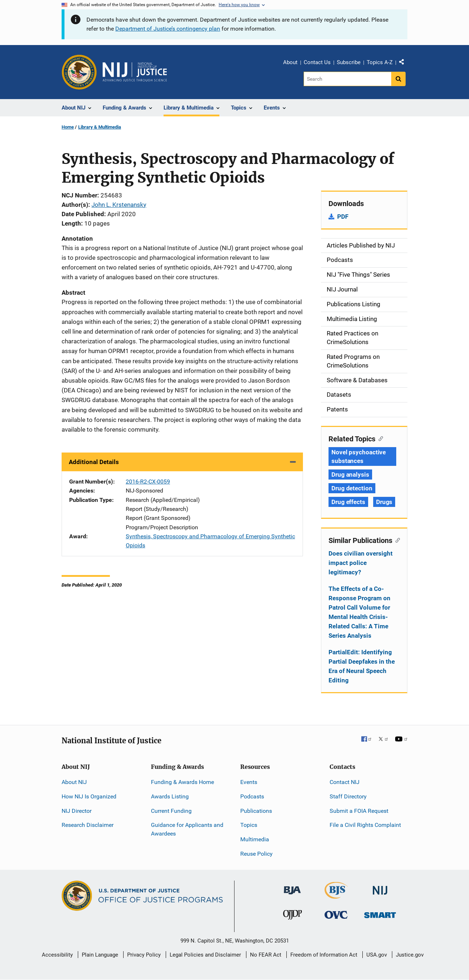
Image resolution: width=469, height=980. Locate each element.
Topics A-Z (380, 62)
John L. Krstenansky (119, 205)
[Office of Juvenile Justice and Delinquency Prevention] (292, 916)
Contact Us (317, 62)
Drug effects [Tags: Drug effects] (348, 502)
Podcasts (252, 796)
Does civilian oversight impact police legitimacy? (361, 563)
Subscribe (349, 62)
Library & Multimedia (100, 127)
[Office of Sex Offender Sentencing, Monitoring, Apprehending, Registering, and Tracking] (380, 913)
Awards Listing (170, 796)
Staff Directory (348, 796)
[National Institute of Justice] (380, 887)
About (290, 62)
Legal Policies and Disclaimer (205, 955)
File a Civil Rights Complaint (365, 825)
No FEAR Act (266, 955)
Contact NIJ (345, 782)
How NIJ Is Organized (89, 796)
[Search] (347, 79)
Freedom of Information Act (324, 955)
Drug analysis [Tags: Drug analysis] (350, 475)
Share (404, 63)
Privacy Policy (144, 955)
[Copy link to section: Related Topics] (379, 438)
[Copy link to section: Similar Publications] (396, 540)
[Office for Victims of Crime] (336, 915)
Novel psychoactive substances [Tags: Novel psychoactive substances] (359, 456)
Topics (249, 825)
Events (249, 782)
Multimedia (255, 839)
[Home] (135, 72)
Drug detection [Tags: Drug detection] (352, 488)
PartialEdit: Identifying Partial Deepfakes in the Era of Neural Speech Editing (362, 666)
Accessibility (57, 955)
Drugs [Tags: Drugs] (384, 502)
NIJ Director (77, 811)
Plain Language (100, 955)
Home (68, 127)
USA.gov (377, 955)
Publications (256, 811)
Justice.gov (410, 955)
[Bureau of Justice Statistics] (336, 896)
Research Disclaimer (88, 825)
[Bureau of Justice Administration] (292, 887)
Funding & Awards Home (182, 782)
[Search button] (398, 79)
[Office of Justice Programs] (79, 72)
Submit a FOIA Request (359, 811)
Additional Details (94, 462)
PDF (343, 217)
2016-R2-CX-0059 (148, 482)
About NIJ (74, 782)
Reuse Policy (256, 854)
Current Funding (171, 811)
